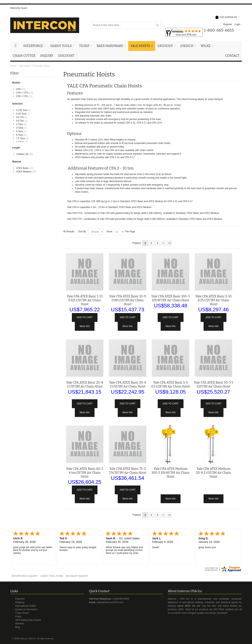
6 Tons (20, 135)
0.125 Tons (22, 110)
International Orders (26, 606)
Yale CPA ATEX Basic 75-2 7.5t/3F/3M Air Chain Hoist (128, 471)
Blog (18, 627)
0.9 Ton (20, 121)
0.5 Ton (20, 117)
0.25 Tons (21, 114)
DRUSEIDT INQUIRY (77, 576)
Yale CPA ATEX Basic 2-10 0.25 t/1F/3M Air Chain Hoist (214, 300)
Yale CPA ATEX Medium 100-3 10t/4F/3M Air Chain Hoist (170, 473)
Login (238, 24)
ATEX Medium (24, 172)
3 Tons (20, 128)
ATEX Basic (22, 168)
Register (228, 24)
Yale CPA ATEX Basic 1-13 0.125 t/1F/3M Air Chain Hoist (85, 300)
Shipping (20, 602)
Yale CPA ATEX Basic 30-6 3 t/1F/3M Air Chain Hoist (128, 384)
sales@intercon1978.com (110, 602)
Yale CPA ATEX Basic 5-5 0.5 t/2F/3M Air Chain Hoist (170, 384)
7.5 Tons (21, 138)
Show (109, 232)
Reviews (20, 624)
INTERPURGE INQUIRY (25, 576)
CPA (18, 89)
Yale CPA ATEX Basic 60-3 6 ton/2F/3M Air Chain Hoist (85, 473)
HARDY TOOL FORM (52, 576)
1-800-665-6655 (121, 599)
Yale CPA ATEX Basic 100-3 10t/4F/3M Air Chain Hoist (170, 298)
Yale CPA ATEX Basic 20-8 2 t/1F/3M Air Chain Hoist (85, 384)
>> (170, 243)
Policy (18, 617)
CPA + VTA (22, 96)
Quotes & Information (26, 609)
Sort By (82, 232)
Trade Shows (22, 613)
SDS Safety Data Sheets (28, 620)
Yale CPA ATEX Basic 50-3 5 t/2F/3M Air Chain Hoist (214, 384)
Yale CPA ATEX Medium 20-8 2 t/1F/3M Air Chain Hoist (214, 473)
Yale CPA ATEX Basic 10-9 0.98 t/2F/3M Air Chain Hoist (128, 300)
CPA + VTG (22, 93)
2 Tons (20, 124)
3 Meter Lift (22, 154)
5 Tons (20, 131)
